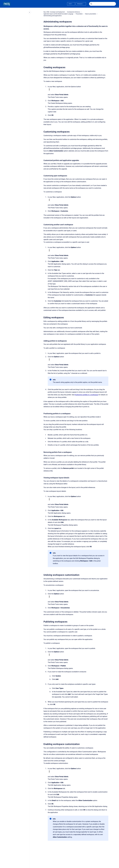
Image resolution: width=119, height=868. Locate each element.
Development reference (74, 12)
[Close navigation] (30, 12)
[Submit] (91, 4)
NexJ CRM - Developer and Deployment (54, 12)
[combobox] (102, 4)
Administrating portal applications (53, 16)
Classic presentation (91, 14)
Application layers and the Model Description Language (58, 14)
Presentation (79, 14)
